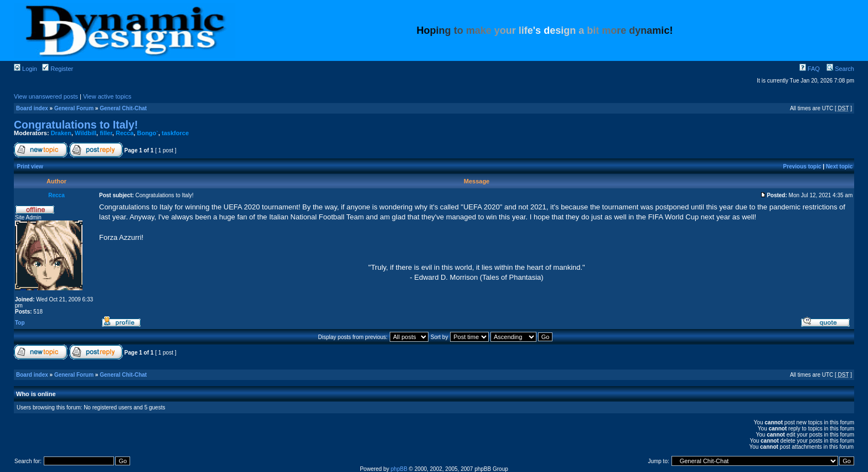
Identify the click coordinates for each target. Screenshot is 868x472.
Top (20, 323)
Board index (32, 108)
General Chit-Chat (123, 108)
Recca (125, 133)
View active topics (107, 96)
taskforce (175, 133)
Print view (30, 166)
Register (58, 69)
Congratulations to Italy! (76, 125)
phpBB (399, 469)
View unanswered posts (46, 96)
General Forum (74, 108)
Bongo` (147, 133)
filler (106, 133)
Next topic (839, 166)
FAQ (810, 69)
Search (840, 69)
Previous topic (802, 166)
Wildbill (86, 133)
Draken (61, 133)
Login (25, 69)
